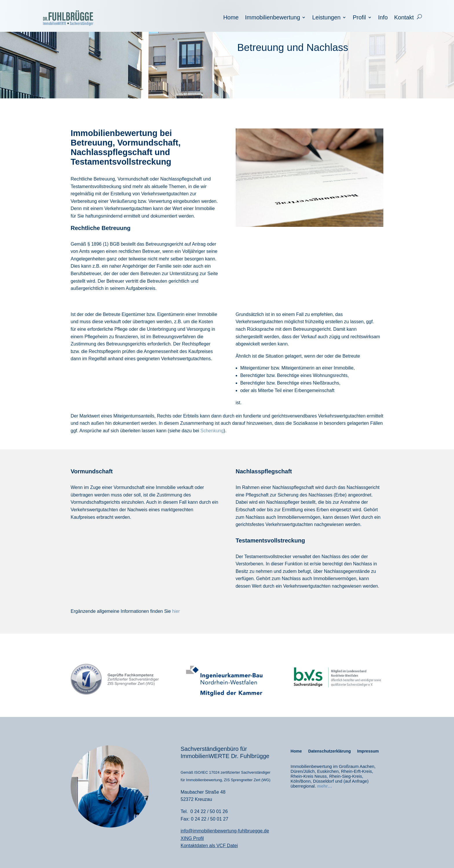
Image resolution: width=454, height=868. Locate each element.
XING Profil (192, 838)
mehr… (325, 786)
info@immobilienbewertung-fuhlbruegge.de (225, 831)
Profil (359, 18)
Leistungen (326, 18)
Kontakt (404, 18)
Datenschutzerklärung (329, 751)
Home (231, 18)
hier (176, 611)
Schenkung (212, 431)
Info (383, 18)
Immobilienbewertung (272, 18)
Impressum (368, 751)
